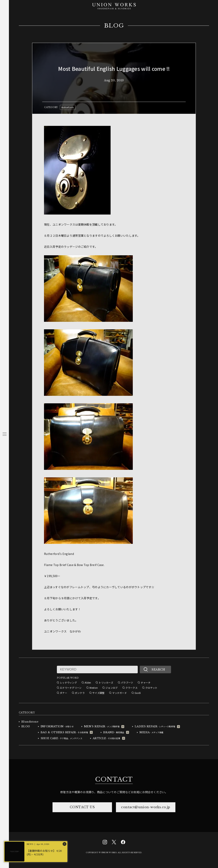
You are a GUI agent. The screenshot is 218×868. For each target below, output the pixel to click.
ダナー (64, 693)
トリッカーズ (106, 682)
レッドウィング (68, 682)
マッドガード (120, 693)
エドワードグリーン (71, 688)
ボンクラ (80, 693)
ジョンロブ (111, 688)
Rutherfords (68, 107)
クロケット (151, 688)
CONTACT (114, 779)
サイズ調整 (98, 693)
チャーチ (146, 682)
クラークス (131, 688)
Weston (94, 688)
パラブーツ (127, 682)
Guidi (138, 693)
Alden (88, 682)
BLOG (114, 26)
